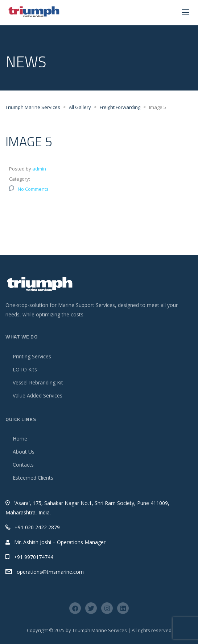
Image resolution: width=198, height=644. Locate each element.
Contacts (23, 465)
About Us (24, 452)
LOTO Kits (25, 369)
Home (20, 439)
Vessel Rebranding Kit (38, 382)
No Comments (33, 189)
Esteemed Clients (33, 478)
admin (39, 169)
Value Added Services (38, 395)
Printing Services (32, 356)
